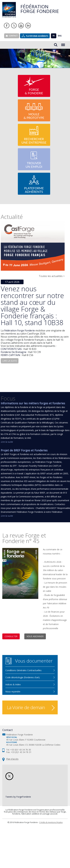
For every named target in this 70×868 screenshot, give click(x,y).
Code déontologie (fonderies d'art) (23, 677)
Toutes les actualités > (52, 276)
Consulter (11, 636)
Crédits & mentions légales (51, 822)
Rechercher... (56, 45)
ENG (60, 36)
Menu (63, 43)
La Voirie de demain (26, 707)
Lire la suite (7, 442)
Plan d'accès (12, 759)
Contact (12, 36)
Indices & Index (13, 684)
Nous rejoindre (13, 692)
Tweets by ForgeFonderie (18, 797)
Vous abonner (35, 636)
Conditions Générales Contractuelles (23, 670)
